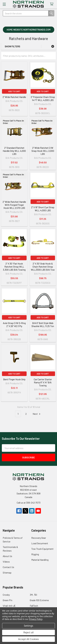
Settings (28, 626)
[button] (29, 30)
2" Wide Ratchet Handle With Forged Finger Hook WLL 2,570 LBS (14, 205)
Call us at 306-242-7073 (29, 503)
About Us (7, 556)
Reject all (28, 632)
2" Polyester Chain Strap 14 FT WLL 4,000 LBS (43, 98)
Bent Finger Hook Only (14, 379)
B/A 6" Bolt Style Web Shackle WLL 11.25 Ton (43, 325)
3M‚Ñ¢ (34, 595)
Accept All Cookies (29, 639)
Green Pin (8, 600)
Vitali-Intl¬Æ (9, 606)
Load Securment (40, 543)
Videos (6, 562)
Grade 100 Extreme (39, 600)
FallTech (34, 606)
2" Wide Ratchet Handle (14, 97)
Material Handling (40, 560)
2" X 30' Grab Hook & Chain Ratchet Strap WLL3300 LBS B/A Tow (43, 267)
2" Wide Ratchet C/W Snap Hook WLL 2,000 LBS (43, 151)
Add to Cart (14, 91)
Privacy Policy (36, 619)
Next (37, 414)
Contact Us (8, 567)
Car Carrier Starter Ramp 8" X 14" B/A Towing (43, 382)
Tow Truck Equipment (42, 549)
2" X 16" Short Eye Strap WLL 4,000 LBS (43, 209)
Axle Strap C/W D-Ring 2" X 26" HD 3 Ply (14, 325)
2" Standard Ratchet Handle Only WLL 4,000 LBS (14, 151)
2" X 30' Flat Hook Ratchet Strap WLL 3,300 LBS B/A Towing (14, 267)
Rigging (35, 554)
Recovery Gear (39, 538)
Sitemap (7, 573)
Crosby (6, 595)
